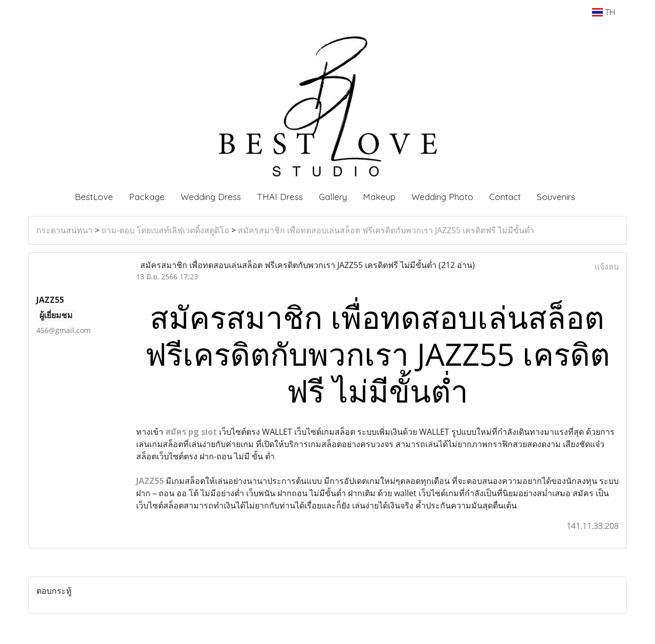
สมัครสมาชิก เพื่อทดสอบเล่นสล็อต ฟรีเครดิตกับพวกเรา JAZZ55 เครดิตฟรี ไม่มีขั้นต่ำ (386, 230)
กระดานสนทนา (64, 230)
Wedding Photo (442, 197)
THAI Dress (280, 197)
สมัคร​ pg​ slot (191, 432)
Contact (505, 197)
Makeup (379, 197)
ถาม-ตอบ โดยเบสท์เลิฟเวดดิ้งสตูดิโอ (165, 230)
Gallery (333, 197)
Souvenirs (556, 197)
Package (147, 197)
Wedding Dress (211, 197)
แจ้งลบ (607, 267)
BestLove (94, 197)
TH (604, 12)
